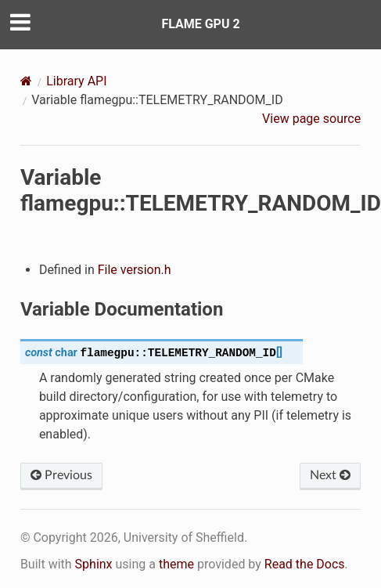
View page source (311, 119)
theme (176, 564)
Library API (76, 81)
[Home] (26, 81)
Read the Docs (305, 564)
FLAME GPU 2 (200, 24)
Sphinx (94, 564)
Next (330, 475)
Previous (61, 475)
